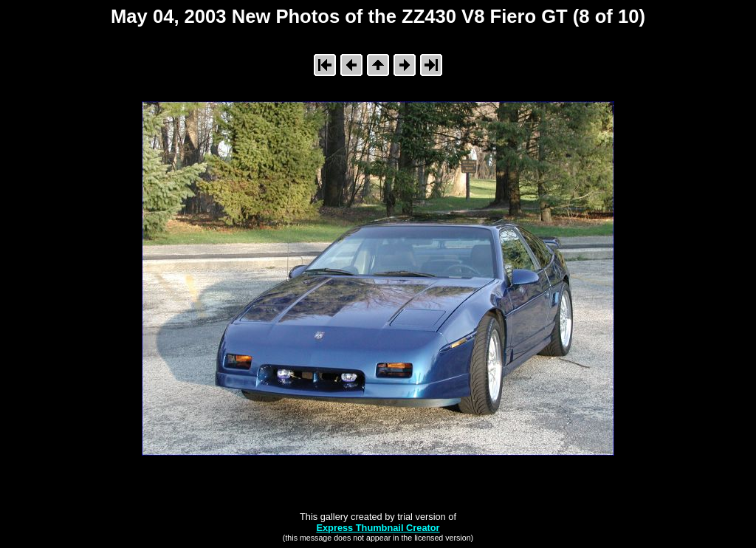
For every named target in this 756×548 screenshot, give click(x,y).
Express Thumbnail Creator (378, 528)
